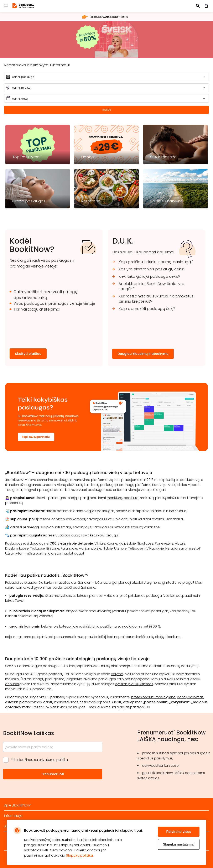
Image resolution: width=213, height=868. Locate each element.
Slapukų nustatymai (179, 844)
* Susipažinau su (40, 760)
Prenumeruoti (53, 774)
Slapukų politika (79, 855)
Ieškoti (107, 110)
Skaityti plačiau (28, 354)
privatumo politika (53, 760)
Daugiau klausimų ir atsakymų (143, 354)
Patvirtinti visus (179, 832)
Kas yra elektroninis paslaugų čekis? (152, 269)
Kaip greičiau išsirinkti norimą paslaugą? (156, 262)
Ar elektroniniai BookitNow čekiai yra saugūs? (152, 286)
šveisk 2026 (106, 39)
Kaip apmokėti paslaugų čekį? (147, 309)
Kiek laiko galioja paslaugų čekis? (149, 276)
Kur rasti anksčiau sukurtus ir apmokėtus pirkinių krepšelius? (156, 299)
